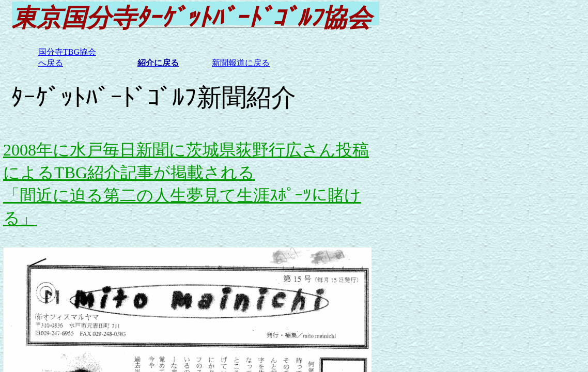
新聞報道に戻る (241, 63)
